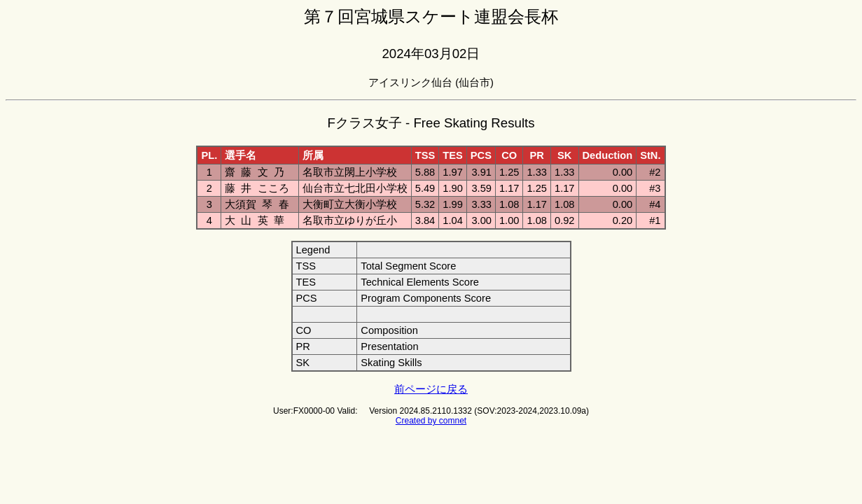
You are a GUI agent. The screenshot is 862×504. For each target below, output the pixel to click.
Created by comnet (431, 421)
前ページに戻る (431, 389)
